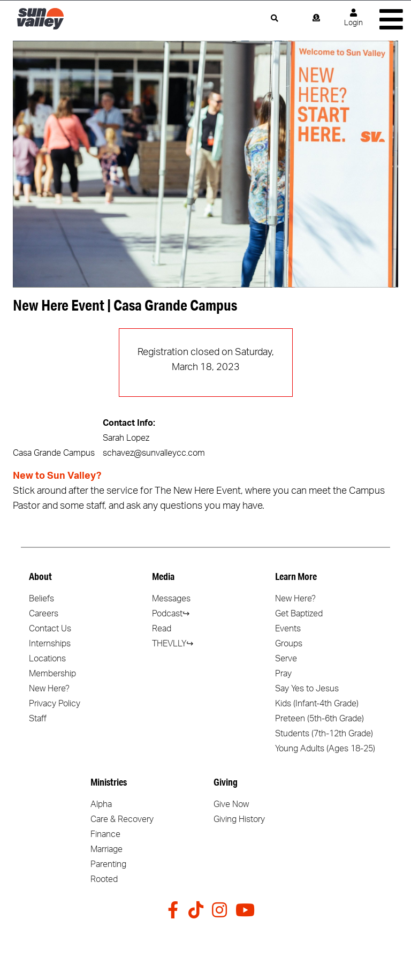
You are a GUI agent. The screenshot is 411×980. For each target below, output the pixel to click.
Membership (52, 674)
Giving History (239, 819)
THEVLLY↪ (173, 644)
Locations (47, 659)
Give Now (231, 804)
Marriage (106, 849)
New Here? (49, 689)
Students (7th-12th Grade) (324, 734)
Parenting (108, 864)
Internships (50, 644)
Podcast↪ (171, 614)
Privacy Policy (55, 704)
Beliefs (41, 599)
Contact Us (50, 629)
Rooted (104, 879)
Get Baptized (299, 614)
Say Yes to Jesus (307, 689)
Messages (171, 599)
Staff (38, 719)
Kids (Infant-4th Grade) (317, 704)
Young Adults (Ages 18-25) (325, 749)
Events (288, 629)
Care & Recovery (122, 819)
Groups (289, 644)
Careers (44, 614)
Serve (286, 659)
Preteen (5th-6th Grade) (319, 719)
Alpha (101, 804)
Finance (105, 834)
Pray (283, 674)
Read (162, 629)
